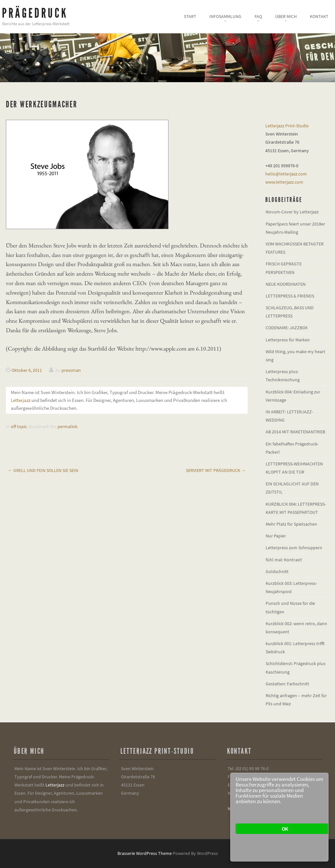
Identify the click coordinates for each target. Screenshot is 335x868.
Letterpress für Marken (288, 340)
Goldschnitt (277, 571)
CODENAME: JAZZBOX (287, 328)
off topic (19, 426)
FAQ (258, 16)
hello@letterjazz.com (286, 174)
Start (190, 16)
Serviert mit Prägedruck (216, 470)
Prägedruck (35, 13)
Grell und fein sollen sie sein (43, 470)
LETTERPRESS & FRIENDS (290, 296)
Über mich (286, 16)
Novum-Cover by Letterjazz (292, 212)
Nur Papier (276, 536)
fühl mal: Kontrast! (284, 560)
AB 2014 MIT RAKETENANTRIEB (295, 432)
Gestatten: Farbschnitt (287, 684)
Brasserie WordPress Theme (145, 853)
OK (285, 829)
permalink (68, 426)
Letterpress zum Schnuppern (294, 548)
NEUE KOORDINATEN (286, 284)
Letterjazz (21, 400)
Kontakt (319, 16)
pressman (71, 370)
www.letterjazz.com (284, 182)
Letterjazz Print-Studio (287, 126)
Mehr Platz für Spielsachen (291, 524)
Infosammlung (225, 16)
